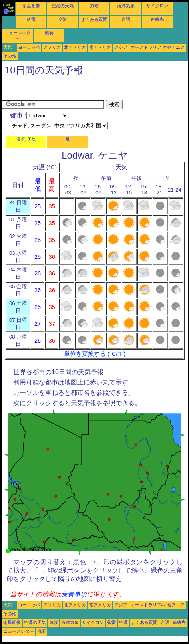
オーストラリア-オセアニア (158, 47)
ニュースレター (19, 631)
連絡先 (157, 19)
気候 (94, 6)
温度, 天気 (26, 139)
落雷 (31, 19)
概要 (49, 33)
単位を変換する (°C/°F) (95, 354)
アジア (121, 47)
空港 (63, 19)
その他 (10, 56)
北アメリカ (75, 47)
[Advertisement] (66, 90)
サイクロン (157, 6)
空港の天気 (63, 6)
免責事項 (74, 594)
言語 (126, 19)
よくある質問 (94, 19)
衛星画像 (31, 6)
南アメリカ (100, 47)
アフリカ (52, 47)
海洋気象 (126, 6)
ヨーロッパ (29, 47)
